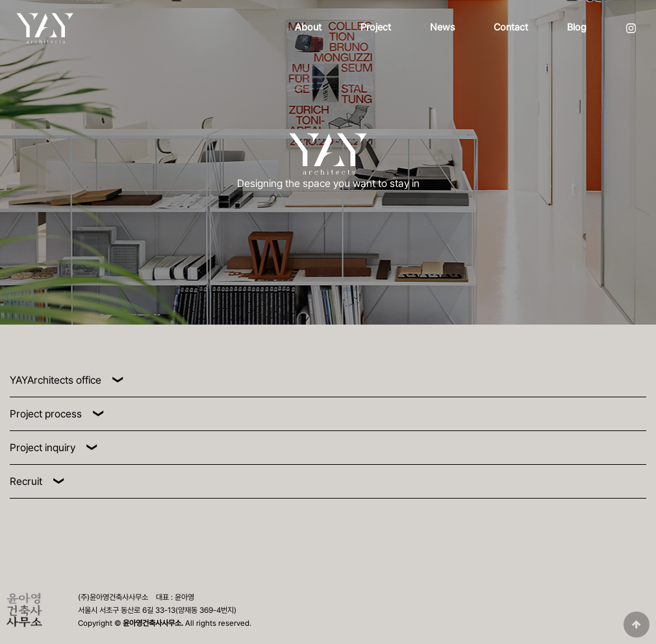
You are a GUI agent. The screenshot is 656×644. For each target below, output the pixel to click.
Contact (511, 27)
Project (376, 27)
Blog (577, 27)
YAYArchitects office (56, 380)
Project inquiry (43, 448)
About (308, 27)
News (442, 27)
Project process (46, 414)
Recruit (26, 481)
